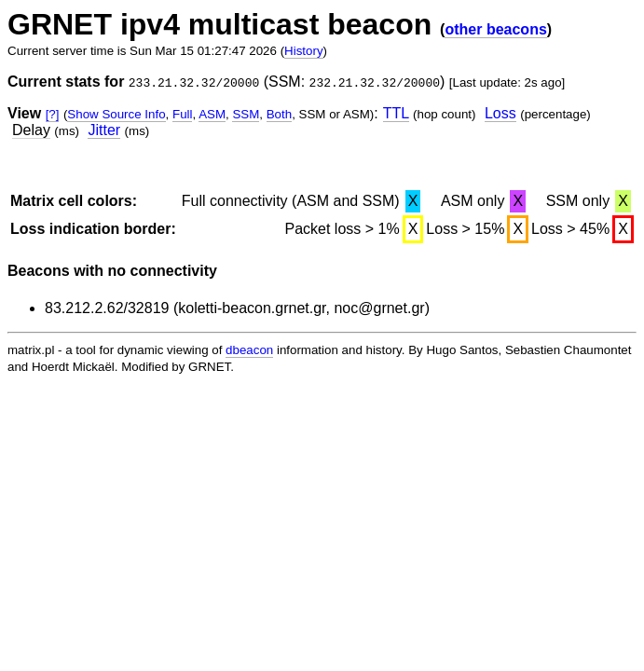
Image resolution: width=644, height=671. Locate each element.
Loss (500, 113)
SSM (246, 114)
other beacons (495, 29)
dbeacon (249, 350)
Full (182, 114)
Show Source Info (116, 114)
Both (279, 114)
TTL (396, 113)
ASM (212, 114)
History (303, 51)
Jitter (104, 130)
